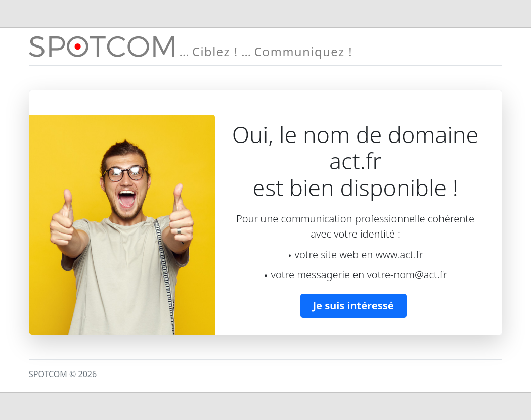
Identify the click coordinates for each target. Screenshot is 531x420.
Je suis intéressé (353, 306)
